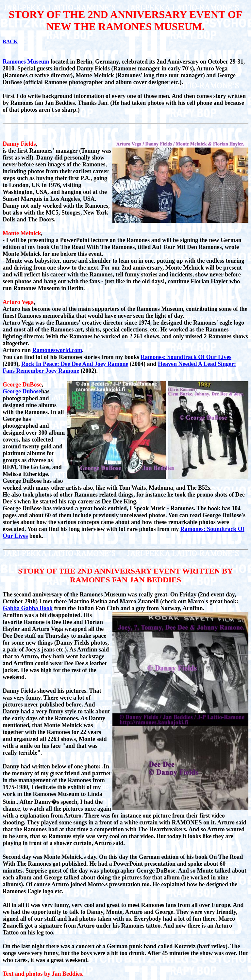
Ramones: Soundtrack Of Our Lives (186, 357)
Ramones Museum (26, 62)
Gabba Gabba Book (28, 608)
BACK (10, 41)
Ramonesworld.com (57, 350)
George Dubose (22, 391)
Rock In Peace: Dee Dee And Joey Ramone (75, 364)
